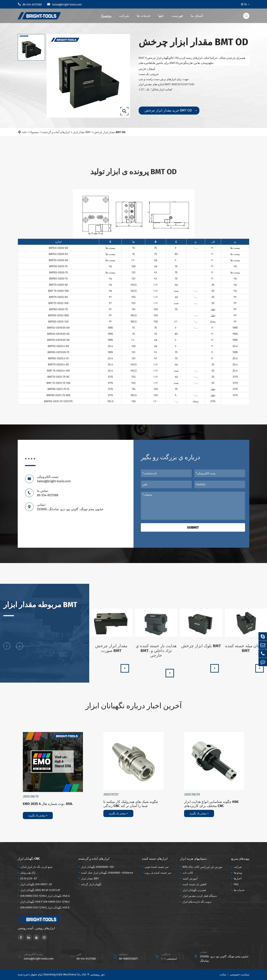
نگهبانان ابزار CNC (29, 859)
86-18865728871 (129, 959)
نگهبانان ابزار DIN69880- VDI (97, 867)
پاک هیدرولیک (28, 873)
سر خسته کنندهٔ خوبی (157, 867)
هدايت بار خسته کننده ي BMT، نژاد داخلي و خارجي (156, 653)
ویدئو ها (238, 873)
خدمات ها (144, 16)
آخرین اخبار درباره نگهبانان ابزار (134, 706)
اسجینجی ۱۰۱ (169, 959)
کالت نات (188, 873)
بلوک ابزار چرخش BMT (201, 648)
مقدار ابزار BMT (82, 135)
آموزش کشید (190, 878)
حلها (161, 16)
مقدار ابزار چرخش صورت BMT (111, 650)
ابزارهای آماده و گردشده (56, 135)
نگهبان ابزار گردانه (91, 884)
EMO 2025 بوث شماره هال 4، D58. (48, 804)
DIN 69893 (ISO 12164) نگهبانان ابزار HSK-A (45, 896)
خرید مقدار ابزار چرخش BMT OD (171, 110)
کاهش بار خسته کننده (195, 884)
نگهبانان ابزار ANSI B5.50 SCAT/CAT (40, 890)
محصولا (106, 16)
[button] (7, 648)
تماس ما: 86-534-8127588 (48, 493)
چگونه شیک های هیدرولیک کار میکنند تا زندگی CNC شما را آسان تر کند (131, 804)
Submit (193, 527)
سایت (223, 974)
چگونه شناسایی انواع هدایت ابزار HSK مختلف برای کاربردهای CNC (211, 804)
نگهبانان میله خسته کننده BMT (246, 650)
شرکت (124, 16)
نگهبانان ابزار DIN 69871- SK (36, 884)
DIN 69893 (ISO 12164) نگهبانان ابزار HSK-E (45, 907)
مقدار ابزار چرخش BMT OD (110, 135)
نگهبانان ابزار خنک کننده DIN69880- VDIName (107, 873)
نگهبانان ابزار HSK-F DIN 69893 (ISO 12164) (45, 902)
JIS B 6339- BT (29, 878)
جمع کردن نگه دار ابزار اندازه (36, 867)
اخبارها (238, 878)
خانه (24, 135)
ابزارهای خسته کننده (155, 859)
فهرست (177, 16)
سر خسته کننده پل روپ (158, 873)
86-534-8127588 (30, 4)
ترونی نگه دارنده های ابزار (197, 902)
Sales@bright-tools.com (64, 4)
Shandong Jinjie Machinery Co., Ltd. (65, 974)
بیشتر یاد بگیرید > (38, 815)
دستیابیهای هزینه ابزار (193, 859)
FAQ (236, 884)
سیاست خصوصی (239, 974)
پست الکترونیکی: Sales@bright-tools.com (54, 479)
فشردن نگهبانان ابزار (194, 890)
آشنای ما (197, 16)
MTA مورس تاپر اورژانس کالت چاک (202, 867)
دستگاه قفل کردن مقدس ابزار (200, 896)
